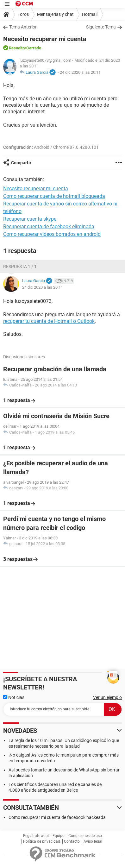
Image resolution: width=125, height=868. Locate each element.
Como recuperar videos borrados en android (52, 234)
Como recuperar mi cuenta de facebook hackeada (57, 817)
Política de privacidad (42, 841)
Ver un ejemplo (107, 697)
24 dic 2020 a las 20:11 (80, 72)
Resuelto (17, 48)
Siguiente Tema (101, 27)
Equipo (59, 836)
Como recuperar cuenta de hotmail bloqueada (54, 196)
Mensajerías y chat (55, 14)
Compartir (21, 163)
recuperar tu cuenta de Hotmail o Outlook (49, 321)
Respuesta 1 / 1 (20, 267)
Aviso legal (93, 841)
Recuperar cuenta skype (30, 219)
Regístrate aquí (36, 836)
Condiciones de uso (85, 836)
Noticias (14, 697)
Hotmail (90, 14)
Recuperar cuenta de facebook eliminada (49, 226)
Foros (23, 14)
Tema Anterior (23, 27)
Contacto (72, 841)
